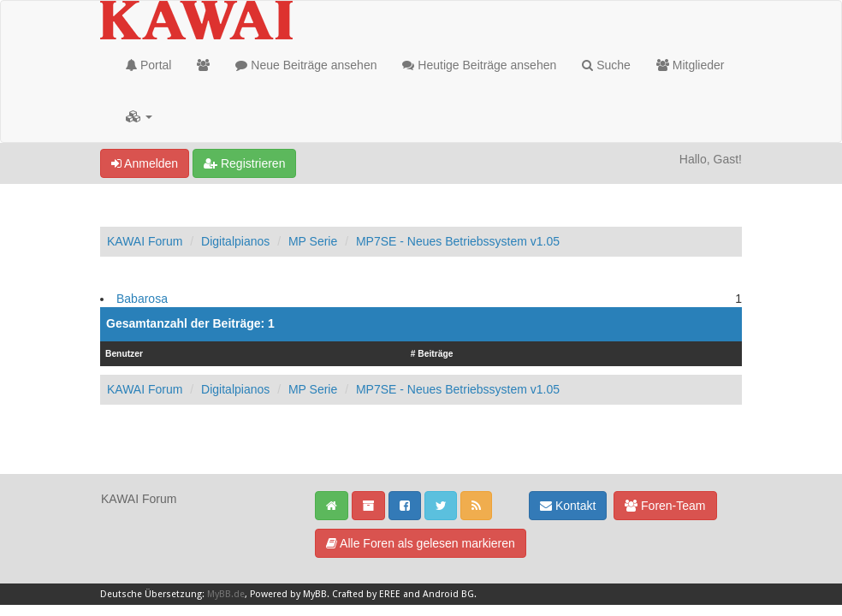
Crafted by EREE (366, 594)
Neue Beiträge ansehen (306, 65)
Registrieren (244, 163)
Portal (148, 65)
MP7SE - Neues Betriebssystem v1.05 (458, 241)
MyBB (315, 594)
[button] (139, 116)
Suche (606, 65)
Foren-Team (665, 506)
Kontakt (568, 506)
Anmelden (145, 163)
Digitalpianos (235, 241)
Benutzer (124, 354)
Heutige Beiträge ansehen (479, 65)
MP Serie (313, 241)
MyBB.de (226, 594)
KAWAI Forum (145, 241)
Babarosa (142, 299)
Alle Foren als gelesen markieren (421, 543)
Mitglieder (691, 65)
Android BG (448, 594)
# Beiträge (432, 354)
